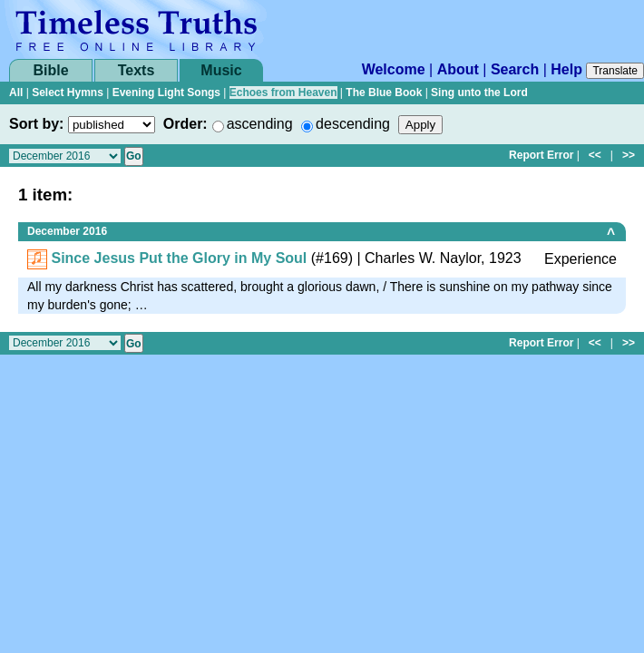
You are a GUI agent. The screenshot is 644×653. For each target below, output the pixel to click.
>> (629, 155)
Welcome (394, 69)
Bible (50, 70)
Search (515, 69)
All (16, 93)
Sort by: (36, 124)
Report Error (541, 155)
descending (353, 124)
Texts (137, 70)
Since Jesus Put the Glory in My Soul (179, 258)
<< (595, 155)
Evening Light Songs (166, 93)
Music (221, 70)
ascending (260, 124)
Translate (615, 71)
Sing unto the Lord (479, 93)
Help (566, 69)
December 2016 (67, 231)
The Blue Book (384, 93)
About (458, 69)
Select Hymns (68, 93)
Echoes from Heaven (283, 93)
